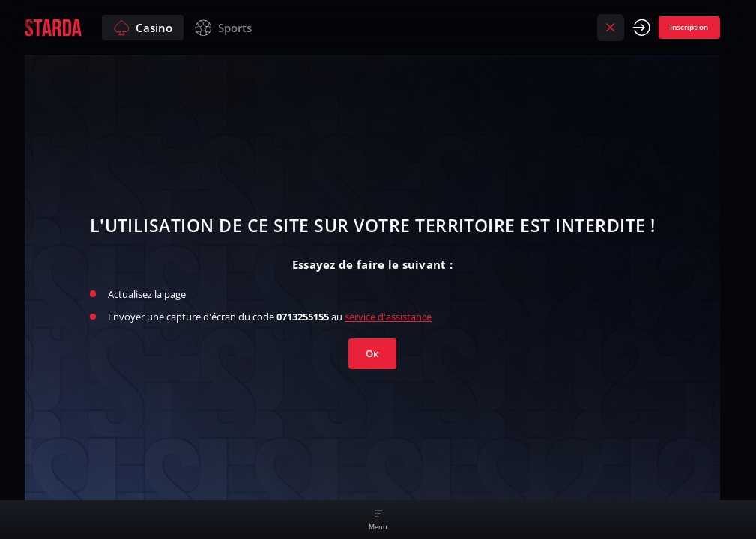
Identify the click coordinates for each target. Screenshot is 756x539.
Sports (223, 28)
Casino (143, 28)
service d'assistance (388, 317)
